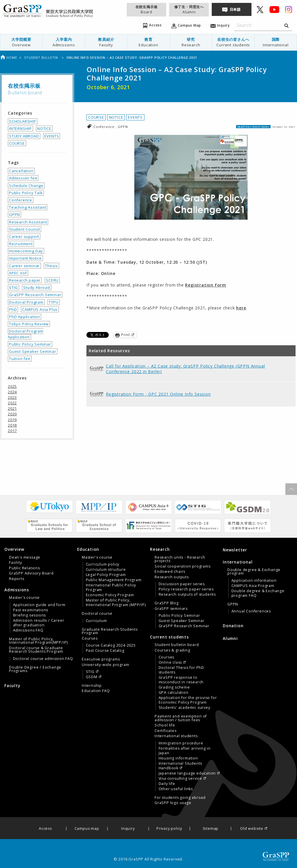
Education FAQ (96, 691)
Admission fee (23, 178)
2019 (12, 420)
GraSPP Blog (167, 603)
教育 (148, 42)
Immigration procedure (181, 743)
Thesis (51, 266)
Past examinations (31, 610)
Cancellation (21, 171)
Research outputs (172, 577)
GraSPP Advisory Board (31, 573)
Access (45, 829)
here (241, 308)
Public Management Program (114, 580)
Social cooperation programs (183, 566)
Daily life (167, 784)
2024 (12, 392)
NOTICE (116, 117)
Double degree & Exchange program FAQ (258, 593)
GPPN (123, 127)
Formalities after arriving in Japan (185, 751)
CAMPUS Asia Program (253, 586)
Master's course (24, 598)
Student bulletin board (177, 645)
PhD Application (25, 317)
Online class (170, 663)
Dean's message (25, 557)
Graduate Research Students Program (110, 631)
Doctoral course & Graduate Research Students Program (36, 650)
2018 (12, 425)
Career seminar (24, 266)
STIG (13, 287)
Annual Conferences (251, 611)
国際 (276, 42)
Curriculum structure (106, 570)
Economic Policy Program (110, 595)
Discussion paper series (182, 584)
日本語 (235, 9)
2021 (12, 408)
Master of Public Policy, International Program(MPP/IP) (38, 641)
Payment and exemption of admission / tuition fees (181, 718)
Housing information (178, 758)
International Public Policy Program (111, 588)
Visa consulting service (180, 779)
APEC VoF (18, 273)
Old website (252, 829)
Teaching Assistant (28, 207)
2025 (12, 386)
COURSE (96, 117)
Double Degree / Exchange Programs (35, 669)
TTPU (54, 302)
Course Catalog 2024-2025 (111, 645)
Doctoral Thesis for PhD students (181, 670)
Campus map (87, 829)
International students (176, 736)
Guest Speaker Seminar (33, 351)
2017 (12, 431)
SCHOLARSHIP (23, 121)
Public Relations (25, 568)
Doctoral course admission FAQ (43, 659)
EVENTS (135, 117)
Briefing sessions (30, 615)
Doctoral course (97, 614)
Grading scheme (174, 687)
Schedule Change (26, 186)
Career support (24, 236)
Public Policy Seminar (30, 344)
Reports (17, 579)
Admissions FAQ (28, 630)
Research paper (25, 280)
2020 (12, 414)
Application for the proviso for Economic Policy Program (188, 700)
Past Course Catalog (105, 651)
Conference (105, 127)
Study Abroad (37, 287)
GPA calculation (174, 693)
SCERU (52, 280)
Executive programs (101, 659)
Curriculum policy (103, 564)
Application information (254, 581)
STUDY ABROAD (24, 136)
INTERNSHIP (20, 129)
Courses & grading (172, 650)
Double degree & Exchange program (254, 572)
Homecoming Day (26, 251)
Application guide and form (39, 605)
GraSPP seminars (171, 609)
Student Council (25, 229)
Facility (15, 563)
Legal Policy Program (106, 575)
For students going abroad (180, 798)
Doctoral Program (26, 302)
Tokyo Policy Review (29, 324)
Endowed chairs (170, 572)
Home (8, 57)
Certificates (166, 731)
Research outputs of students (187, 594)
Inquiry (128, 829)
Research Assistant (28, 222)
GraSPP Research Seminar (35, 295)
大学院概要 (21, 42)
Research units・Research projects (180, 559)
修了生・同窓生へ (189, 9)
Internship (92, 686)
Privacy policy (169, 829)
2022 (12, 403)
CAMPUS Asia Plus (40, 309)
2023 (12, 397)
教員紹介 (106, 42)
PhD (13, 309)
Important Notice (25, 258)
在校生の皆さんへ (233, 42)
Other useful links (176, 789)
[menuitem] (21, 42)
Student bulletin (42, 57)
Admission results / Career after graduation (39, 623)
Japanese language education (187, 773)
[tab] (39, 564)
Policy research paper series (186, 589)
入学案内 (64, 42)
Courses (90, 638)
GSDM (92, 677)
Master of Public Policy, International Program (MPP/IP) (116, 603)
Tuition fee (20, 359)
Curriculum (96, 621)
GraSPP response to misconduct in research (181, 680)
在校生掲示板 (146, 9)
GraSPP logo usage (173, 803)
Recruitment (21, 244)
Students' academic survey (184, 708)
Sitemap (211, 829)
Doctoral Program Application (26, 334)
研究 (191, 42)
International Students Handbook (181, 766)
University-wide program (105, 665)
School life (165, 725)
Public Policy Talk (26, 193)
